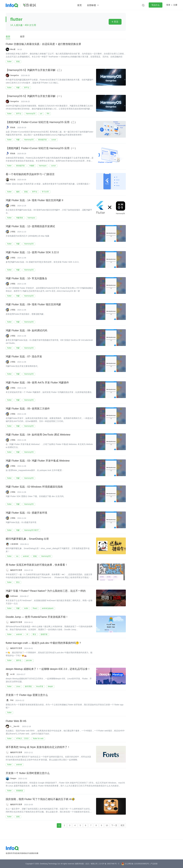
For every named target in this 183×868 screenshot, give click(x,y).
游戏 (18, 817)
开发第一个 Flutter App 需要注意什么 (27, 695)
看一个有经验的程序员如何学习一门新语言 (30, 174)
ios (17, 556)
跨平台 (27, 88)
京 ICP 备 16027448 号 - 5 (109, 864)
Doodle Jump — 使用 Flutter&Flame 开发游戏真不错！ (37, 617)
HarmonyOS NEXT (31, 530)
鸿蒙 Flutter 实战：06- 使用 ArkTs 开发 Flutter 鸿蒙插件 (37, 383)
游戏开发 (44, 634)
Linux (18, 686)
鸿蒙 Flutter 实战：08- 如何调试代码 (26, 331)
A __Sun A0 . (15, 726)
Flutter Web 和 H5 (16, 721)
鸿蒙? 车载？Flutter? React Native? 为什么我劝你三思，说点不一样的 (46, 591)
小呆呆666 (14, 544)
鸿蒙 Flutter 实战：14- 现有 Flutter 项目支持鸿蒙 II (34, 200)
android (26, 556)
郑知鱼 (13, 127)
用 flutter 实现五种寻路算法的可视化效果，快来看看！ (37, 565)
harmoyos (43, 166)
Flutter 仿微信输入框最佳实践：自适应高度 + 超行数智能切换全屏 (43, 44)
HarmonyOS (31, 114)
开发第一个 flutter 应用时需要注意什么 (28, 773)
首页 (79, 5)
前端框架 (20, 791)
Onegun (13, 778)
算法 (18, 582)
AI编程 (32, 166)
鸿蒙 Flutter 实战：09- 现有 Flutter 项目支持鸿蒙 (33, 305)
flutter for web (38, 739)
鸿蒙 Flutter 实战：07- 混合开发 (24, 357)
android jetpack (48, 608)
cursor (54, 140)
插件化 (19, 660)
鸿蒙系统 (20, 218)
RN (48, 114)
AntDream (14, 596)
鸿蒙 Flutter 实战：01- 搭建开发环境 (26, 513)
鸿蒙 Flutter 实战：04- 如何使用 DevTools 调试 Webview (38, 435)
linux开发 (40, 686)
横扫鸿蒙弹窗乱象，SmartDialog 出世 (27, 539)
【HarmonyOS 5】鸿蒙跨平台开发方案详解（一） (34, 96)
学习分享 (45, 192)
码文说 (13, 180)
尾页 (123, 825)
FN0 (12, 700)
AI (27, 634)
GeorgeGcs (15, 75)
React (35, 608)
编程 (18, 192)
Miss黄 (13, 49)
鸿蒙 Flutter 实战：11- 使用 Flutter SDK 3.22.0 (32, 253)
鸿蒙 (18, 88)
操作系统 (28, 686)
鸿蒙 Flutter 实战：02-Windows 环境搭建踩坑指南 (34, 487)
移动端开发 (42, 140)
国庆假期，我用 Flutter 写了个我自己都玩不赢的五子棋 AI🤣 (40, 799)
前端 (18, 62)
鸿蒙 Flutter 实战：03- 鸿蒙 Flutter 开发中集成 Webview (38, 461)
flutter (9, 62)
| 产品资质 (154, 864)
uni (41, 114)
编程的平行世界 (16, 570)
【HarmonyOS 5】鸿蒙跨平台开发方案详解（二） (34, 70)
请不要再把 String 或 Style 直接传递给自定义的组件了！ (38, 747)
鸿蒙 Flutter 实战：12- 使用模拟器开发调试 (30, 226)
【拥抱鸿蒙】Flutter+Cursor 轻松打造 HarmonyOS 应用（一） (41, 148)
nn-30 (12, 674)
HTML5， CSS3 (22, 739)
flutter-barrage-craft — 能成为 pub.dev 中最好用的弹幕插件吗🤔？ (44, 643)
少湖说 (13, 206)
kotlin (26, 608)
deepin (50, 686)
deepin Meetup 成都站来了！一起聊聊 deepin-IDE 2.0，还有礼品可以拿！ (48, 669)
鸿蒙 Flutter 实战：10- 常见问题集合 (26, 279)
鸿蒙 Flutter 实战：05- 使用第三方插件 (28, 409)
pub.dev (29, 660)
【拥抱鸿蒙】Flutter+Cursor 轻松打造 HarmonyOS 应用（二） (41, 122)
